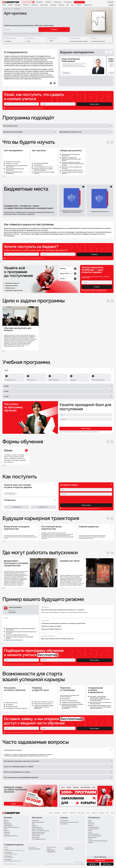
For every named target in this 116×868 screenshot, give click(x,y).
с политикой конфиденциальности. (37, 34)
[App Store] (93, 864)
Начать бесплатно (79, 2)
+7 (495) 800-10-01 (51, 852)
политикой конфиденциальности (37, 108)
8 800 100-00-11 (51, 850)
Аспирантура (94, 813)
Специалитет (65, 813)
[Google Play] (107, 864)
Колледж (51, 813)
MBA (108, 813)
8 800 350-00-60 (69, 849)
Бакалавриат (57, 813)
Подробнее (82, 864)
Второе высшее (81, 813)
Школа (112, 813)
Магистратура (73, 813)
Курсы (88, 813)
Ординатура (102, 813)
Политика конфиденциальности (79, 862)
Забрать (14, 804)
